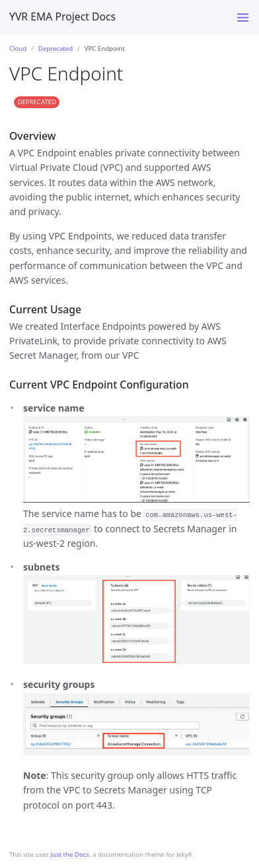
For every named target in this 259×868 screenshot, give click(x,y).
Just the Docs (70, 854)
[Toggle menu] (243, 17)
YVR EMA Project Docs (62, 16)
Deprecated (55, 48)
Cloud (18, 48)
